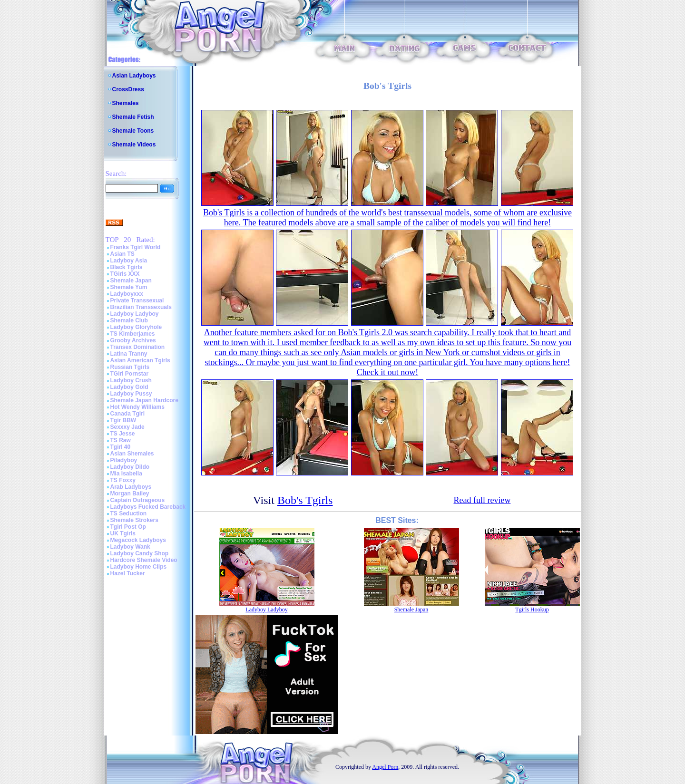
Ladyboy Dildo (130, 467)
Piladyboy (124, 460)
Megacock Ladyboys (138, 540)
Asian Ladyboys (134, 76)
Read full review (482, 500)
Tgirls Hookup (532, 610)
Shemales (126, 103)
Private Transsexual (137, 300)
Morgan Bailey (130, 494)
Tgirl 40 (121, 447)
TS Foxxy (123, 480)
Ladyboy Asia (129, 261)
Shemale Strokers (134, 520)
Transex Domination (138, 347)
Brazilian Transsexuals (141, 307)
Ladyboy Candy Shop (140, 553)
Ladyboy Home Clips (139, 567)
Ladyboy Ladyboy (135, 314)
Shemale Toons (133, 131)
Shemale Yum (129, 287)
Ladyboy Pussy (131, 394)
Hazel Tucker (128, 573)
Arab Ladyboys (131, 487)
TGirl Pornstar (130, 374)
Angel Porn (385, 767)
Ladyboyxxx (127, 294)
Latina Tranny (129, 354)
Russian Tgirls (130, 367)
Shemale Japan (131, 281)
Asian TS (122, 254)
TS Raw (121, 440)
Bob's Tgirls (305, 500)
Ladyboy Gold (129, 387)
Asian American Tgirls (140, 360)
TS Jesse (123, 434)
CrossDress (128, 89)
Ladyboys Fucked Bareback (148, 507)
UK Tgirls (123, 533)
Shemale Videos (134, 145)
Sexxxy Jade (127, 427)
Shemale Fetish (133, 117)
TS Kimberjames (133, 334)
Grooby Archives (133, 340)
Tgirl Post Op (128, 527)
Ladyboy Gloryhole (136, 327)
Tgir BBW (123, 420)
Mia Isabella (126, 474)
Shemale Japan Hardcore (144, 400)
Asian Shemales (132, 454)
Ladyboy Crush (131, 380)
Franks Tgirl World (136, 247)
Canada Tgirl (128, 414)
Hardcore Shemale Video (144, 560)
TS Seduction (129, 513)
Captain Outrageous (138, 500)
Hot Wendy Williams (137, 407)
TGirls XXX (125, 274)
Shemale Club (129, 320)
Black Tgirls (127, 267)
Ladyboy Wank (130, 547)
